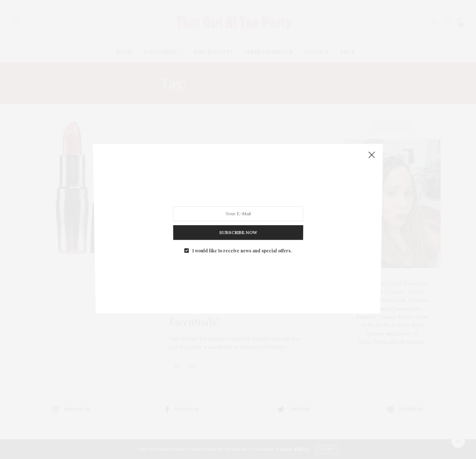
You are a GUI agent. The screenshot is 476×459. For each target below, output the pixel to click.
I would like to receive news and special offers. (242, 232)
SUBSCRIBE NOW (238, 218)
